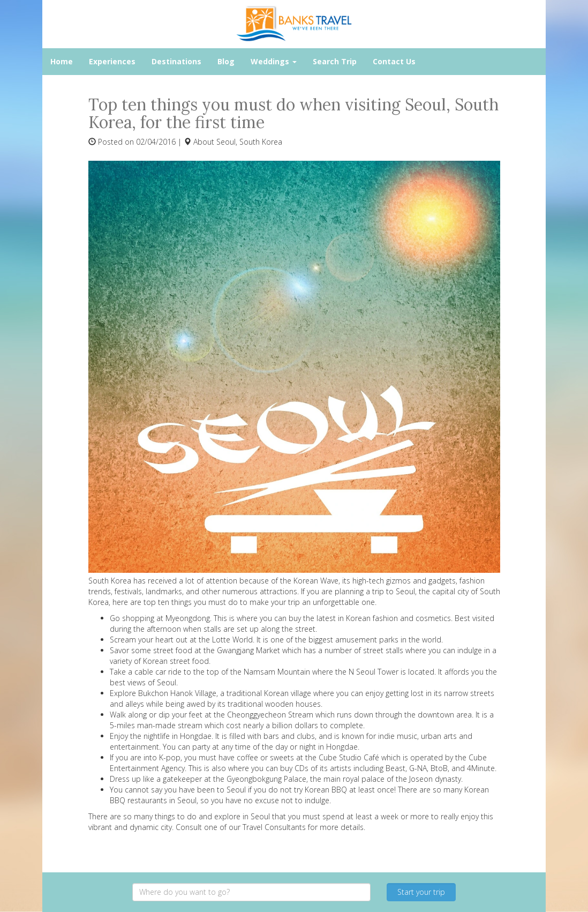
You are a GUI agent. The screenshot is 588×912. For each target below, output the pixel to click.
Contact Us (394, 61)
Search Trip (335, 61)
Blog (226, 61)
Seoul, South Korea (249, 142)
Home (62, 61)
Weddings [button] (274, 61)
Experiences (112, 61)
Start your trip (421, 892)
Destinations (176, 61)
